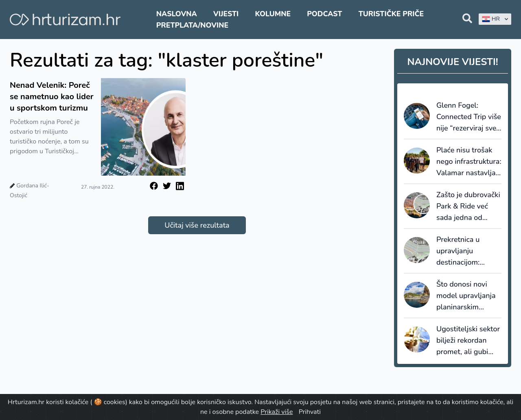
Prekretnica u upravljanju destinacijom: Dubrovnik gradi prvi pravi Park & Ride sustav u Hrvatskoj (464, 251)
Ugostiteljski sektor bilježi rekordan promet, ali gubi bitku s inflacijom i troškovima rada (468, 341)
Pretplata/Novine (192, 25)
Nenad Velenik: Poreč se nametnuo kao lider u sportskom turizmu (52, 97)
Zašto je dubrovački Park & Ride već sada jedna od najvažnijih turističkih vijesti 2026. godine (468, 207)
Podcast (324, 14)
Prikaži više (277, 412)
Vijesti (226, 14)
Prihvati (310, 412)
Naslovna (177, 14)
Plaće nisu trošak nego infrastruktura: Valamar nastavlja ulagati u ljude (469, 162)
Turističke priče (391, 14)
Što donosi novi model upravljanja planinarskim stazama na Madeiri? (466, 296)
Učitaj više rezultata (197, 225)
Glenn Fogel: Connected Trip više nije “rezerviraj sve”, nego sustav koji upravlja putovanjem (469, 117)
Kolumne (273, 14)
